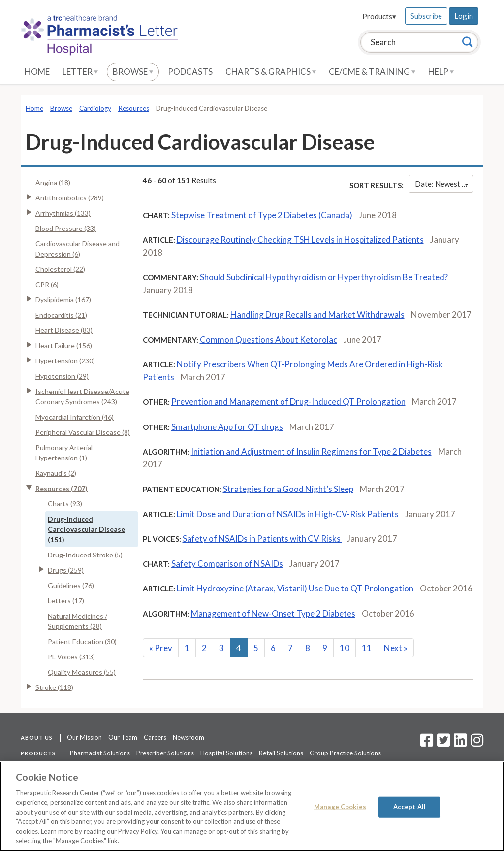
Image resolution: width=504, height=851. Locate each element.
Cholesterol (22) (60, 269)
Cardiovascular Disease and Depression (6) (78, 249)
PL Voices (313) (71, 657)
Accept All (409, 807)
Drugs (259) (66, 570)
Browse (133, 72)
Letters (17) (66, 601)
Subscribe (426, 16)
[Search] (468, 42)
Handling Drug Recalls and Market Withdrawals (317, 314)
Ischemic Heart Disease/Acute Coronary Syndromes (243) (82, 396)
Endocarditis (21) (61, 315)
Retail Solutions (281, 753)
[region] (252, 806)
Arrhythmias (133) (63, 213)
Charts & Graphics (271, 72)
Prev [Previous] (161, 648)
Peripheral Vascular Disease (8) (83, 432)
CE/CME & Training (372, 72)
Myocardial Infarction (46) (75, 417)
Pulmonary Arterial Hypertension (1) (64, 453)
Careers (155, 737)
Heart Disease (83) (64, 330)
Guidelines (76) (71, 585)
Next (396, 648)
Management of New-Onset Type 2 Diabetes (273, 613)
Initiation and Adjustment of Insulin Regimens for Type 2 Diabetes (311, 451)
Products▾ (379, 16)
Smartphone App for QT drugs (227, 427)
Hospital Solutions (226, 753)
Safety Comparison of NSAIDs (227, 564)
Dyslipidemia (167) (63, 300)
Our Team (123, 737)
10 (345, 648)
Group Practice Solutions (345, 753)
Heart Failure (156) (64, 345)
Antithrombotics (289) (70, 198)
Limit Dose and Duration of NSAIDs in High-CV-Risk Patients (288, 514)
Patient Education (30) (82, 641)
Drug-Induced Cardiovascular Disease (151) (86, 529)
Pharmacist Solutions (100, 753)
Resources (134, 108)
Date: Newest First (444, 184)
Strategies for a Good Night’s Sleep (288, 489)
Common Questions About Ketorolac (268, 340)
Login (464, 16)
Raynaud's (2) (56, 473)
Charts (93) (65, 504)
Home (37, 72)
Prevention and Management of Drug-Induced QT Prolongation (288, 402)
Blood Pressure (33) (66, 228)
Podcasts (190, 72)
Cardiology (95, 108)
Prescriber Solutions (165, 753)
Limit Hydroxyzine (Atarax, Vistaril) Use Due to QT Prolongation (296, 588)
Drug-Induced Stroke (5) (85, 555)
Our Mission (84, 737)
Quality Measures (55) (82, 672)
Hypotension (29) (62, 376)
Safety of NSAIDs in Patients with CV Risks (262, 539)
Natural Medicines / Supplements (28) (78, 621)
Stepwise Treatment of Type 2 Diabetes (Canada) (262, 215)
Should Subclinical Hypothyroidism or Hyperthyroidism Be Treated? (324, 277)
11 (367, 648)
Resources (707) (62, 488)
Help (441, 72)
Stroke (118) (54, 687)
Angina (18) (53, 182)
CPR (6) (47, 284)
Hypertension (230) (65, 361)
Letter (80, 72)
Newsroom (189, 737)
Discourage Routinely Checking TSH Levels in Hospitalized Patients (300, 240)
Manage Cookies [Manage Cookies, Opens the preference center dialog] (340, 807)
